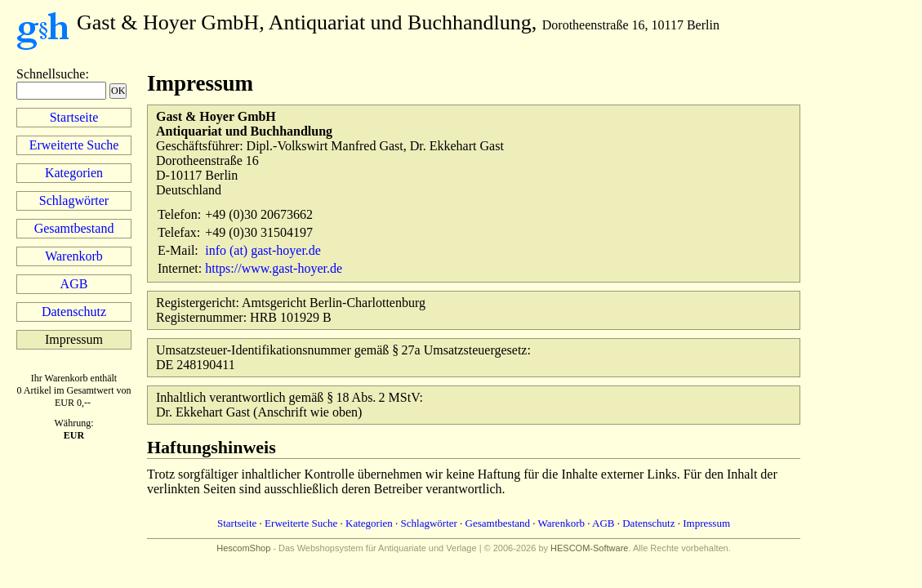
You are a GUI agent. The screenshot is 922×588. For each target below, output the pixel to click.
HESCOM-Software (589, 548)
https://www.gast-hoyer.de (274, 268)
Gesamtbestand (74, 228)
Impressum (706, 523)
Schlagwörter (74, 200)
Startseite (74, 117)
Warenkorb (74, 256)
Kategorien (74, 173)
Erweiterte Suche (74, 145)
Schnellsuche (51, 74)
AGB (74, 284)
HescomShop (243, 548)
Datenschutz (74, 312)
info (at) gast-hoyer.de (263, 250)
